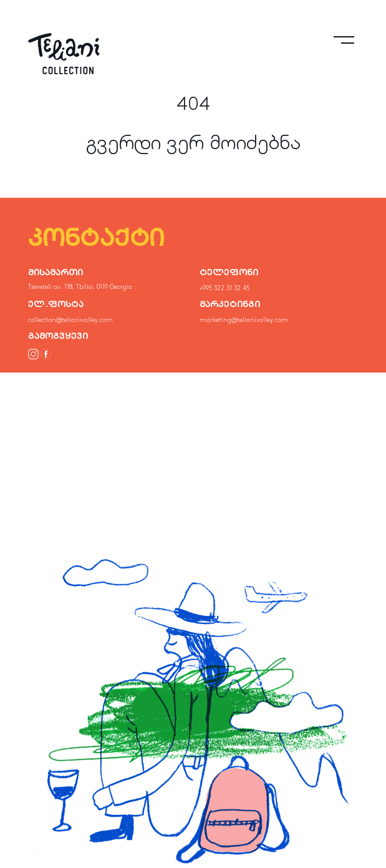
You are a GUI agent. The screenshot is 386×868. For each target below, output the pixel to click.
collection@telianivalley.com (70, 320)
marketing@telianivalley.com (244, 320)
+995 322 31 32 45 (224, 288)
